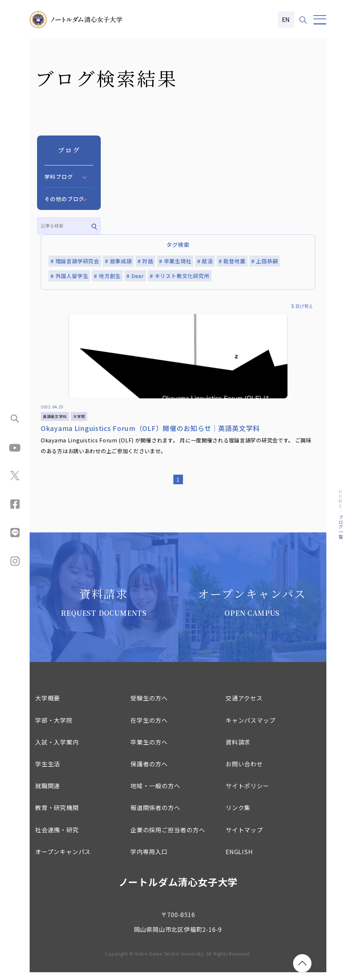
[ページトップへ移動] (302, 963)
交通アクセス (244, 706)
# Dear (135, 276)
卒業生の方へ (149, 750)
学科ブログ (59, 177)
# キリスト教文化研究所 (180, 276)
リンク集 (238, 815)
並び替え (304, 306)
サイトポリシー (247, 793)
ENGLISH (239, 859)
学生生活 (48, 772)
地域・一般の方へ (155, 793)
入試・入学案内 (57, 750)
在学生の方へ (149, 728)
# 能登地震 (232, 261)
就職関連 (48, 793)
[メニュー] (320, 20)
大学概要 (48, 706)
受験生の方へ (149, 706)
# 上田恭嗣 (265, 261)
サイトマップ (244, 837)
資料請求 (238, 750)
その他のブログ (64, 199)
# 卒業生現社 (175, 261)
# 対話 (145, 261)
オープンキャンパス (63, 859)
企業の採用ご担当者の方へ (168, 837)
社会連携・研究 (57, 837)
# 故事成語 (118, 261)
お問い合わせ (244, 772)
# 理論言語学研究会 (75, 261)
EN (286, 19)
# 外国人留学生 (69, 276)
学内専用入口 (149, 859)
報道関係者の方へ (155, 815)
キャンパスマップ (250, 728)
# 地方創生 (107, 276)
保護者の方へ (149, 772)
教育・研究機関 (57, 815)
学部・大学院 (54, 728)
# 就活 (205, 261)
